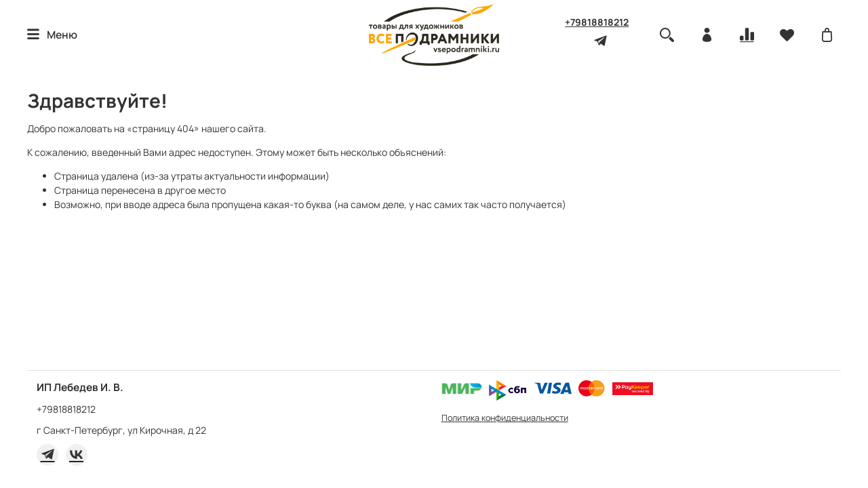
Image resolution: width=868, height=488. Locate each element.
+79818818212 (597, 22)
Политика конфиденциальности (505, 418)
